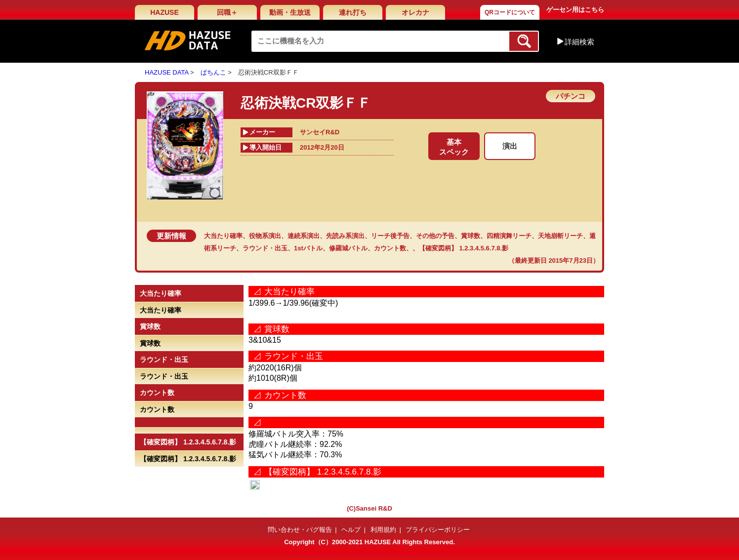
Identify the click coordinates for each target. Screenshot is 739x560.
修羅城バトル (348, 248)
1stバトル (308, 248)
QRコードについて (510, 12)
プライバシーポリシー (438, 530)
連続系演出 (304, 236)
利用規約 (383, 530)
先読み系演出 (345, 236)
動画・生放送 (290, 12)
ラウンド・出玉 (265, 248)
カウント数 (390, 248)
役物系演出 (265, 236)
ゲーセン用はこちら (575, 10)
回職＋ (227, 12)
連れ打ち (353, 12)
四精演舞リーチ (509, 236)
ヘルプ (351, 530)
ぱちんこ (213, 72)
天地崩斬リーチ (560, 236)
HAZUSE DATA (166, 72)
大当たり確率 (223, 236)
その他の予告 (435, 236)
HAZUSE (164, 12)
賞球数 (471, 236)
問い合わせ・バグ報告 (300, 530)
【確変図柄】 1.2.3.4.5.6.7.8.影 (464, 248)
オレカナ (415, 12)
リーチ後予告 (390, 236)
